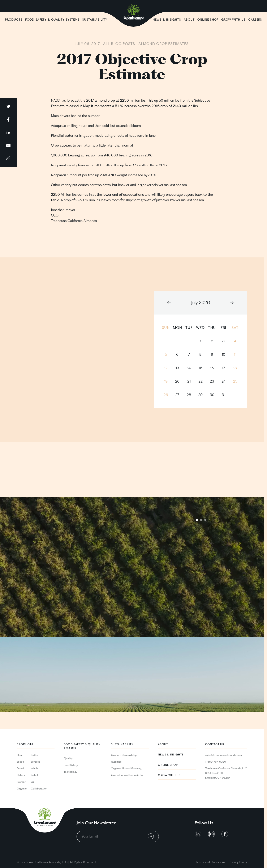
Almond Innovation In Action (128, 775)
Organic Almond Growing (126, 768)
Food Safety (71, 765)
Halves (21, 775)
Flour (20, 755)
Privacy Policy (238, 862)
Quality (68, 758)
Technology (70, 772)
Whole (35, 768)
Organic (22, 789)
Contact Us (215, 744)
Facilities (116, 762)
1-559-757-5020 (216, 762)
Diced (20, 768)
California (41, 862)
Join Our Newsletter (96, 823)
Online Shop (208, 20)
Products (14, 20)
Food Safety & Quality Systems (52, 20)
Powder (21, 782)
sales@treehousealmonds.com (223, 755)
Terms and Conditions (211, 862)
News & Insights (167, 20)
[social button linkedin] (198, 834)
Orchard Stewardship (124, 755)
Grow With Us (233, 20)
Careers (255, 20)
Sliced (20, 762)
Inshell (35, 775)
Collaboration (39, 789)
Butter (35, 755)
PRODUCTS (25, 744)
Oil (33, 782)
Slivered (36, 762)
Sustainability (95, 20)
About (189, 20)
